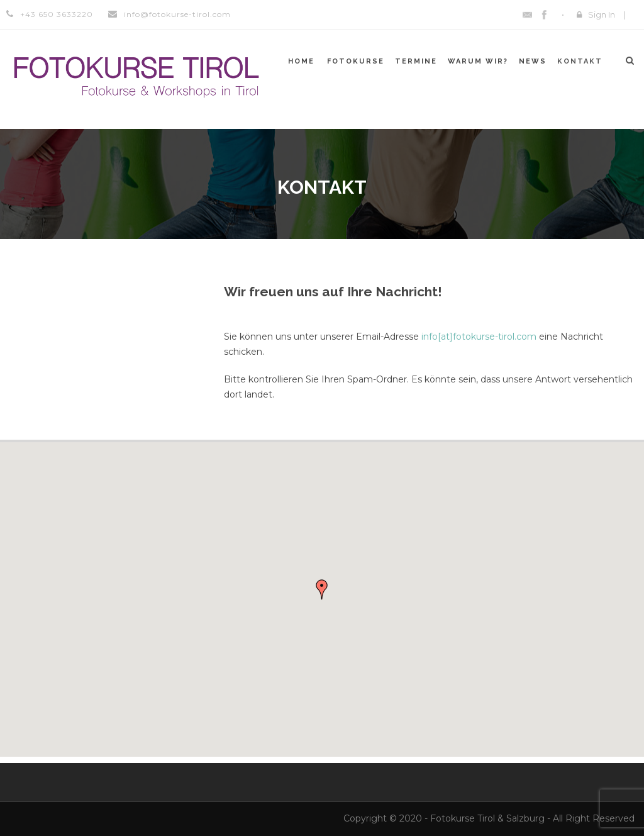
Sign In (602, 14)
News (533, 61)
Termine (416, 61)
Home (301, 61)
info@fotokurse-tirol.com (177, 14)
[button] (322, 589)
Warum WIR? (478, 61)
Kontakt (580, 61)
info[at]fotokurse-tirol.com (479, 337)
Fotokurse (356, 61)
